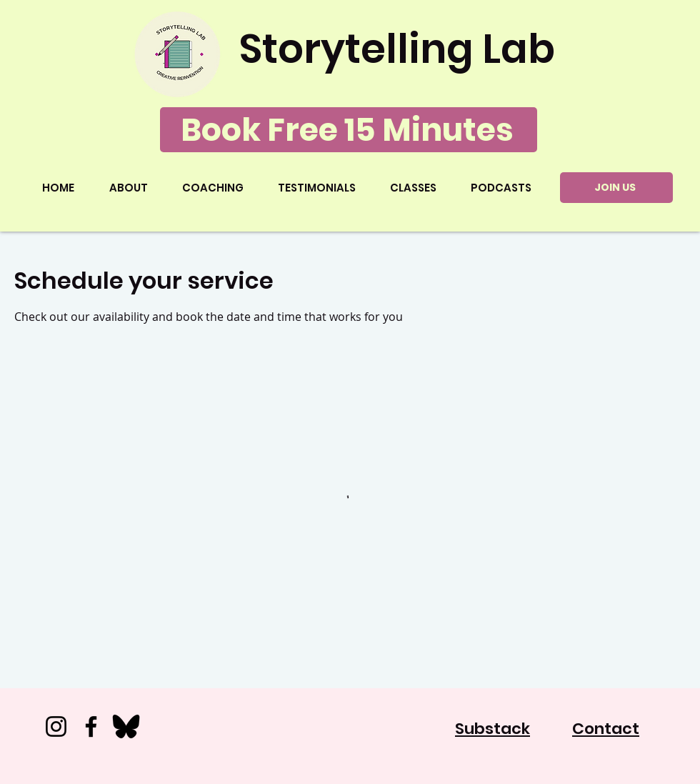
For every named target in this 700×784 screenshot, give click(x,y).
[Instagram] (56, 726)
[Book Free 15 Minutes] (349, 130)
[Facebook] (91, 726)
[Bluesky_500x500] (126, 726)
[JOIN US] (616, 188)
